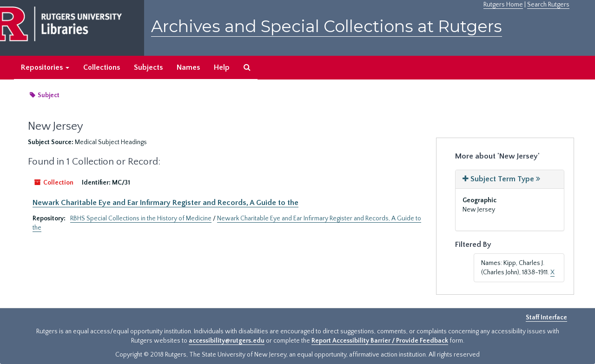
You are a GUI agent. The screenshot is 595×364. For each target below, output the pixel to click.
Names (188, 67)
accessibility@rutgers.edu (227, 341)
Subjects (148, 67)
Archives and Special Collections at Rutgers (327, 26)
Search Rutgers (548, 5)
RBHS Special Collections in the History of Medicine (141, 218)
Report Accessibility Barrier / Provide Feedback (380, 341)
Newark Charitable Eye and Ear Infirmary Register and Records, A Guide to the (165, 203)
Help (222, 67)
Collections (102, 67)
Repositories (45, 67)
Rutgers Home (503, 5)
